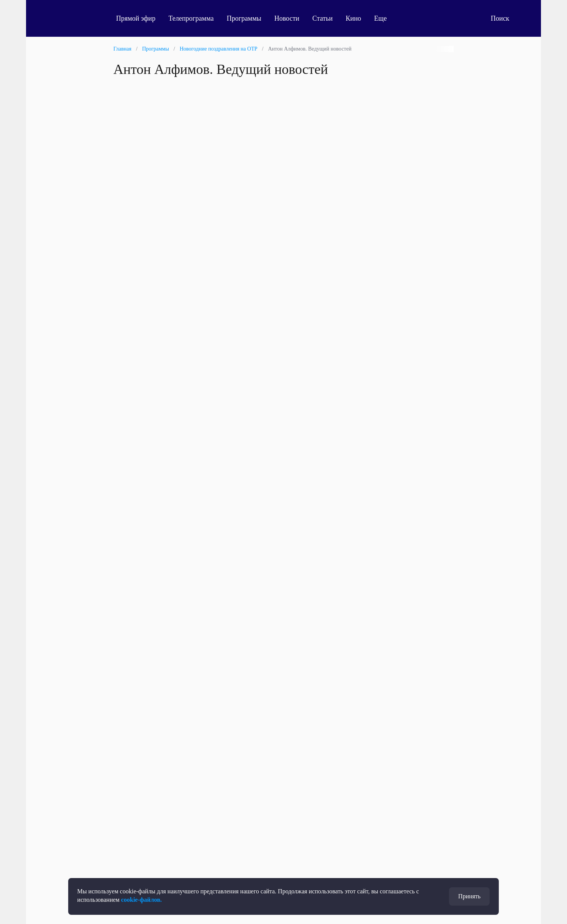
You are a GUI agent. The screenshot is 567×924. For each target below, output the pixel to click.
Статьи (322, 18)
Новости (287, 18)
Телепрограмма (191, 18)
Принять (469, 896)
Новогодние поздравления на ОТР (219, 49)
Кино (353, 18)
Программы (244, 18)
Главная (122, 49)
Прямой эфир (136, 18)
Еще (385, 18)
